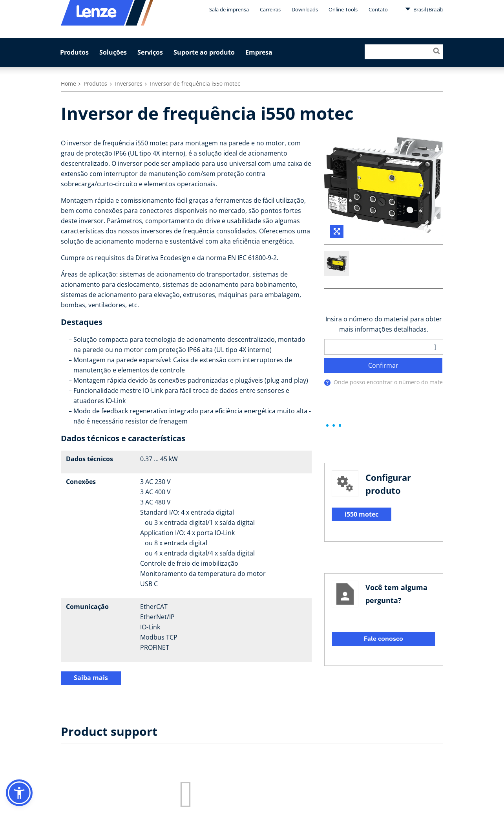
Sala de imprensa (229, 9)
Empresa (259, 52)
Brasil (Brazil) (424, 9)
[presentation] (327, 383)
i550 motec (362, 514)
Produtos (74, 52)
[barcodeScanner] (435, 347)
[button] (19, 793)
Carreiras (270, 9)
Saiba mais (91, 678)
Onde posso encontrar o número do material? (394, 382)
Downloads (305, 9)
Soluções (113, 52)
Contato (378, 9)
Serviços (150, 52)
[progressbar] (334, 426)
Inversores (129, 83)
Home (68, 83)
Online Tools (343, 9)
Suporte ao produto (204, 52)
